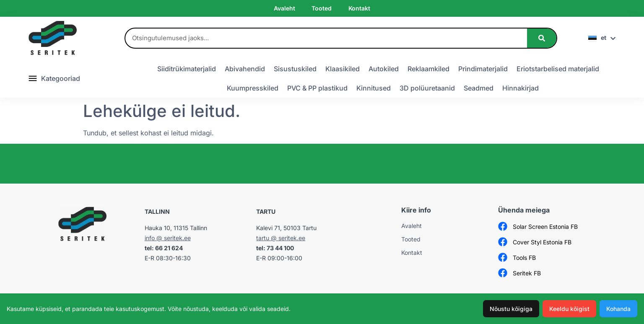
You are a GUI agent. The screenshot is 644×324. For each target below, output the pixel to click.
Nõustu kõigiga (511, 309)
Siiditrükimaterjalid (187, 69)
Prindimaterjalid (483, 69)
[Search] (542, 38)
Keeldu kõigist (569, 309)
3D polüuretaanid (427, 88)
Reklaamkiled (428, 69)
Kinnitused (374, 88)
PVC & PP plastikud (317, 88)
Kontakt (359, 8)
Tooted (321, 8)
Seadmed (479, 88)
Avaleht (284, 8)
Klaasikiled (343, 69)
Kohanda (618, 309)
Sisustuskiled (295, 69)
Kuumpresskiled (253, 88)
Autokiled (384, 69)
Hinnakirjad (521, 88)
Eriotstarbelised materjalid (558, 69)
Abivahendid (245, 69)
